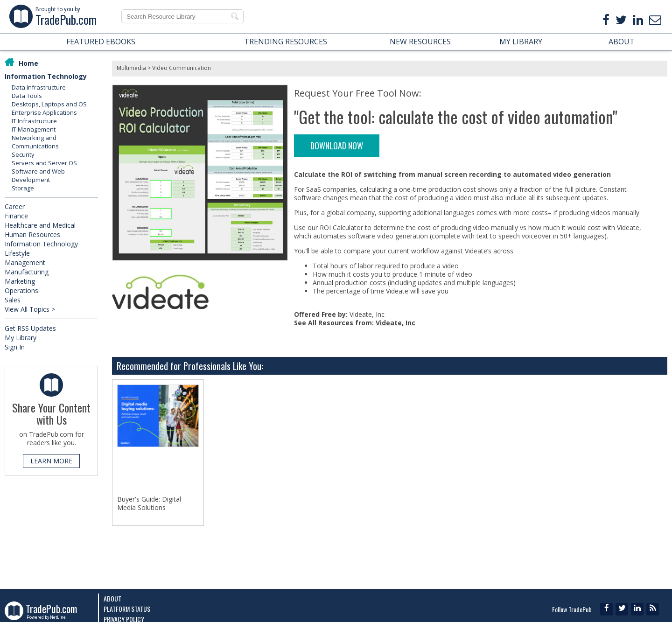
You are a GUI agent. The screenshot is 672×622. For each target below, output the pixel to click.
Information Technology (46, 76)
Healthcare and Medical (40, 225)
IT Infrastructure (34, 121)
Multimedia (131, 68)
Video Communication (182, 68)
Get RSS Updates (30, 328)
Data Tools (27, 96)
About (112, 598)
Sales (13, 300)
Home (28, 63)
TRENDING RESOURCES (286, 42)
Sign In (15, 347)
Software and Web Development (38, 175)
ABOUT (622, 42)
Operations (21, 290)
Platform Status (127, 609)
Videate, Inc (395, 323)
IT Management (34, 129)
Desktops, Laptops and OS (49, 104)
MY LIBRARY (521, 42)
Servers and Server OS (44, 163)
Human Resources (32, 234)
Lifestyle (17, 253)
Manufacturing (27, 272)
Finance (16, 216)
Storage (23, 188)
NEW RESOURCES (420, 42)
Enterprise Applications (44, 112)
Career (15, 206)
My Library (21, 338)
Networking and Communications (35, 142)
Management (25, 262)
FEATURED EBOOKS (101, 42)
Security (23, 154)
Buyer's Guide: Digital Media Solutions (149, 503)
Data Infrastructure (39, 87)
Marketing (20, 281)
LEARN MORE (51, 461)
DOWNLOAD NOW (337, 146)
